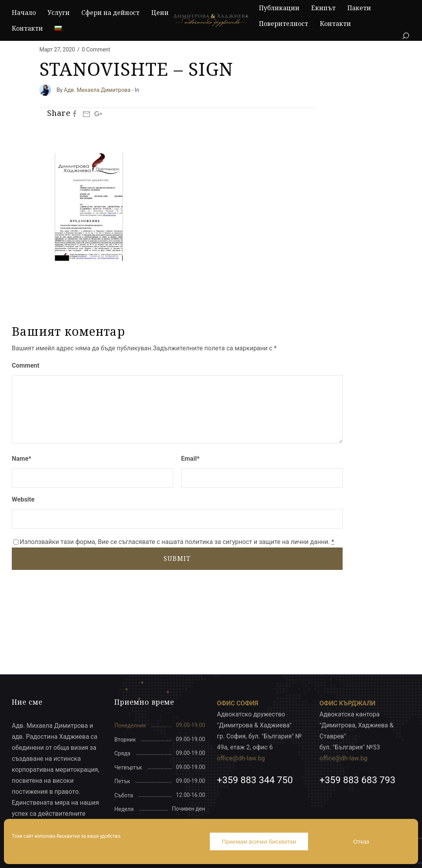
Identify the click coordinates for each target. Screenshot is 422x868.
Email (190, 459)
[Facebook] (75, 114)
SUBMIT (177, 559)
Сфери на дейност (110, 13)
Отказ (361, 841)
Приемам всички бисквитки (259, 841)
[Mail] (86, 114)
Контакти (27, 28)
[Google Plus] (98, 114)
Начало (24, 13)
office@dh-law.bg (241, 758)
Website (23, 499)
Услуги (59, 13)
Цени (160, 13)
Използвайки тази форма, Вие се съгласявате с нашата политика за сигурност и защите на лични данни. (177, 542)
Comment (26, 365)
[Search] (405, 36)
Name (22, 459)
